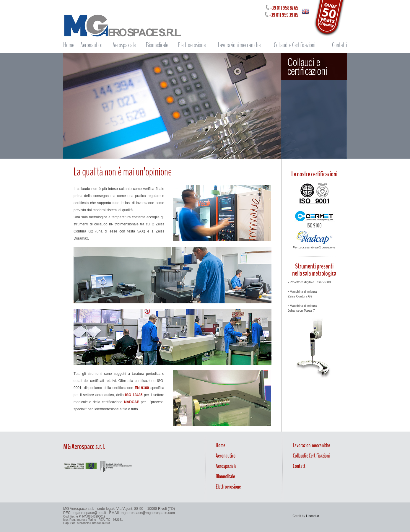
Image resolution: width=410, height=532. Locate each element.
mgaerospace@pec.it (89, 513)
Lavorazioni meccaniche (239, 45)
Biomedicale (157, 45)
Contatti (339, 45)
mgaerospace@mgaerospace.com (148, 513)
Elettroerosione (192, 45)
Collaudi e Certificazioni (295, 45)
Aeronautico (91, 45)
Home (69, 45)
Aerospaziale (124, 45)
